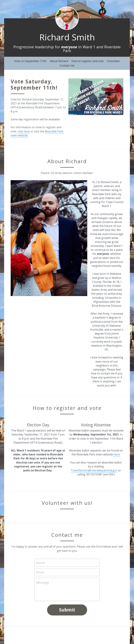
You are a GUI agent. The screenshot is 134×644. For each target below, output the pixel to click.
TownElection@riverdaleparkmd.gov (94, 470)
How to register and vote (88, 61)
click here (24, 131)
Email (40, 572)
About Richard (59, 61)
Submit (67, 610)
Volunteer (113, 61)
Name (40, 563)
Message (43, 582)
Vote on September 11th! (30, 61)
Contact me (67, 66)
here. (117, 454)
